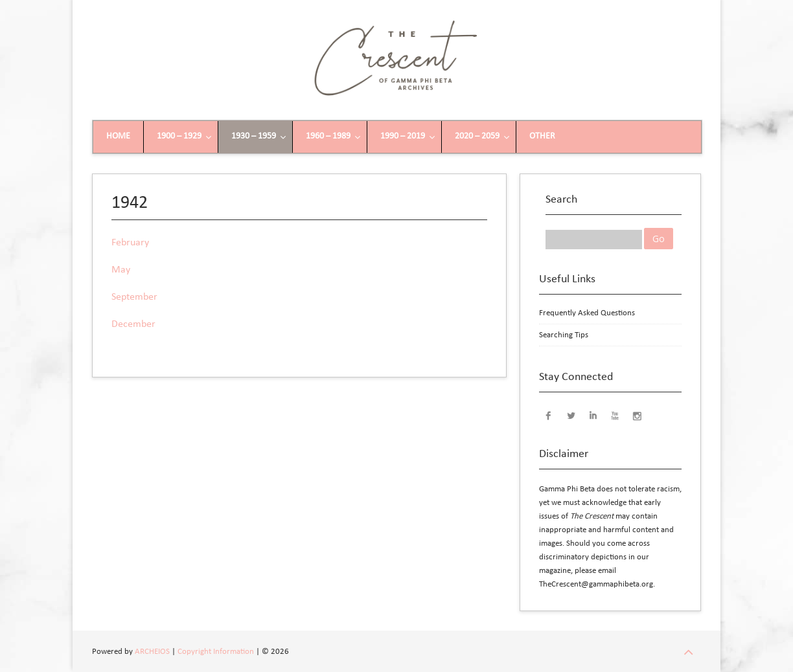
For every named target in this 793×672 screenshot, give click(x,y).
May (121, 270)
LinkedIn (593, 415)
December (133, 324)
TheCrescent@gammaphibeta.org (596, 584)
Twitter (571, 415)
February (130, 243)
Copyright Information (216, 652)
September (134, 297)
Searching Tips (564, 335)
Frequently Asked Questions (587, 313)
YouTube (615, 415)
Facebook (549, 415)
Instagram (637, 415)
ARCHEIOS (152, 652)
